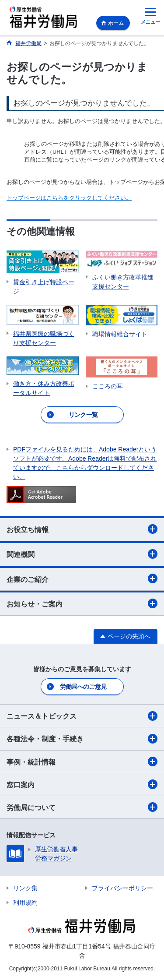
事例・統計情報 (82, 761)
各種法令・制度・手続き (82, 739)
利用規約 (25, 902)
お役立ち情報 (82, 529)
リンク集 (25, 888)
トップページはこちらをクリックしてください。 (69, 198)
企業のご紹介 (82, 578)
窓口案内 (82, 784)
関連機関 (82, 554)
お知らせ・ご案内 (82, 603)
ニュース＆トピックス (82, 716)
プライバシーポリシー (122, 888)
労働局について (82, 807)
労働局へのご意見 (83, 687)
